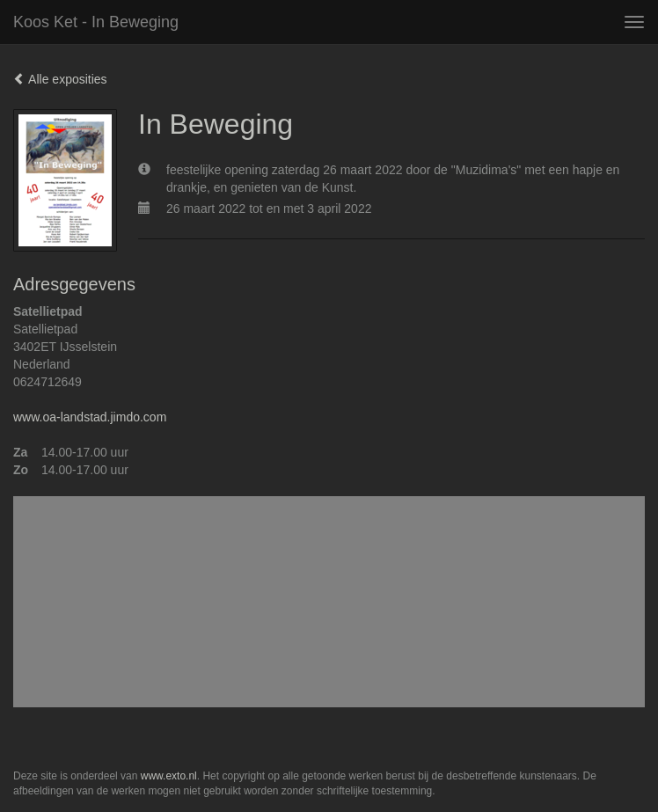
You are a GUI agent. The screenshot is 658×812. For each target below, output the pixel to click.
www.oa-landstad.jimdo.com (90, 417)
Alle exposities (60, 79)
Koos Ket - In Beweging (96, 22)
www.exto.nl (169, 776)
